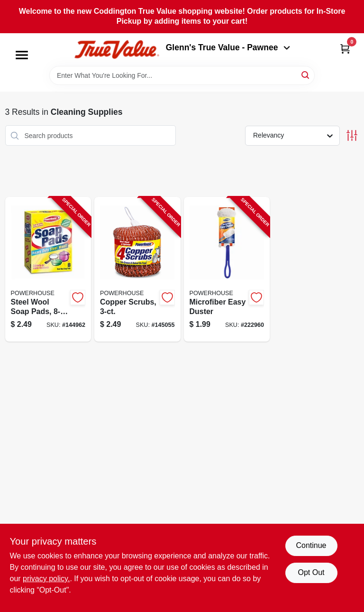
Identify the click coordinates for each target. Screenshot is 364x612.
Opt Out (311, 572)
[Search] (306, 75)
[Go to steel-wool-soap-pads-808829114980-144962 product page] (48, 269)
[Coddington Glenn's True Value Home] (117, 50)
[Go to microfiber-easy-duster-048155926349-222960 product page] (227, 269)
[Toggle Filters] (352, 135)
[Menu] (22, 55)
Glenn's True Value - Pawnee (228, 47)
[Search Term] (182, 75)
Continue (311, 545)
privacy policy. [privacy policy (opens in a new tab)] (46, 579)
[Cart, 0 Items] (345, 49)
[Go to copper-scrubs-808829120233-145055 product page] (137, 269)
